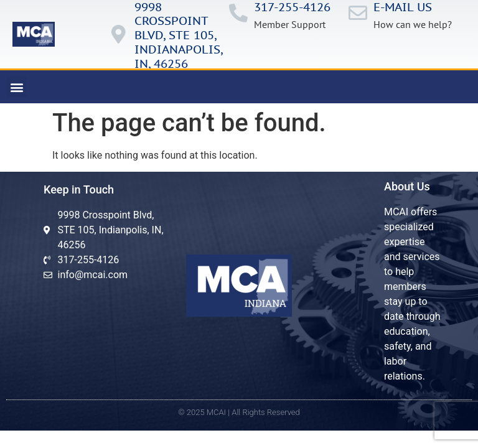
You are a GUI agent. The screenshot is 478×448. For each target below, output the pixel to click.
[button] (16, 87)
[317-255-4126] (238, 13)
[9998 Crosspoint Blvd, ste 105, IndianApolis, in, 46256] (119, 34)
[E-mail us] (358, 13)
